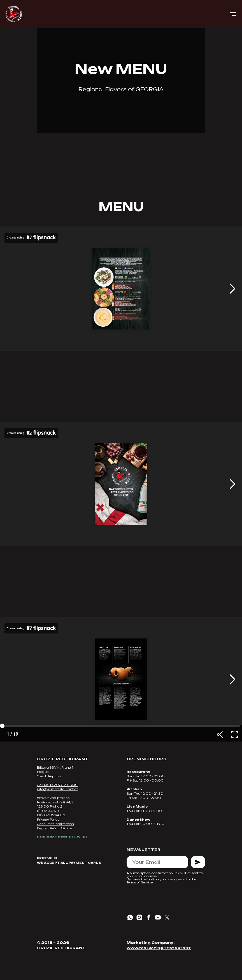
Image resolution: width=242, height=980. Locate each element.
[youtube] (158, 917)
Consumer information (55, 824)
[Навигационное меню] (233, 14)
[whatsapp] (130, 917)
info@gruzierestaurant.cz (58, 789)
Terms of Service (140, 882)
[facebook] (149, 917)
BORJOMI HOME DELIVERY (62, 837)
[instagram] (139, 917)
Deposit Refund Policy (54, 828)
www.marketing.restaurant (159, 948)
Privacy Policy (48, 820)
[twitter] (167, 917)
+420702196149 (64, 785)
